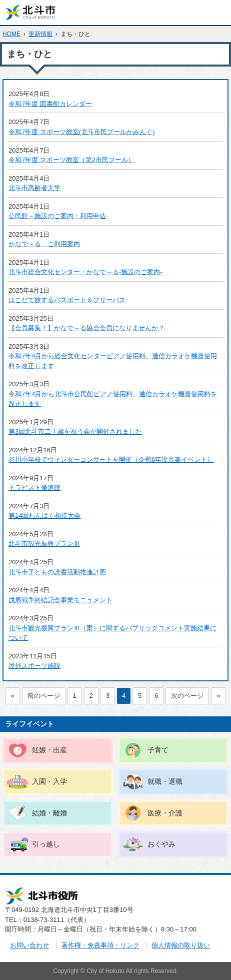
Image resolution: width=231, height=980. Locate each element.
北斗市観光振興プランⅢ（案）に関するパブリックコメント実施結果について (112, 633)
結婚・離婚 (49, 813)
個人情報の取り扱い (181, 945)
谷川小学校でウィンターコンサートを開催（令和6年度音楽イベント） (111, 459)
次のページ (187, 696)
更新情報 (40, 34)
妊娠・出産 (49, 750)
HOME (11, 34)
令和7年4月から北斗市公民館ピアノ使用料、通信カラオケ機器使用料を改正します (113, 399)
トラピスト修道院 (34, 487)
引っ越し (46, 844)
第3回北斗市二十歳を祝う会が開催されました (75, 431)
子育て (158, 750)
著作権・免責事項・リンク (100, 945)
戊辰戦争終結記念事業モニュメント (60, 600)
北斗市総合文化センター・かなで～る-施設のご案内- (85, 272)
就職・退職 (165, 781)
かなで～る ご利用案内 (44, 244)
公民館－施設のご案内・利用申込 (57, 216)
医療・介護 (165, 813)
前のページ (44, 696)
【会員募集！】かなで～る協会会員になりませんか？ (86, 328)
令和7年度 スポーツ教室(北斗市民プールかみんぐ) (82, 132)
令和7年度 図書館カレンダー (50, 104)
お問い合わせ (29, 945)
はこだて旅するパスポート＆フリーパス (67, 300)
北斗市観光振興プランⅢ (44, 544)
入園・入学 (49, 781)
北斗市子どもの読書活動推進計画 (57, 572)
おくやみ (161, 844)
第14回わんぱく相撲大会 (44, 516)
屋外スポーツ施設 (34, 666)
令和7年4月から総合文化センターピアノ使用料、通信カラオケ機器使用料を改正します (113, 361)
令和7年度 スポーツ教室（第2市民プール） (71, 160)
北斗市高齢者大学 (34, 188)
